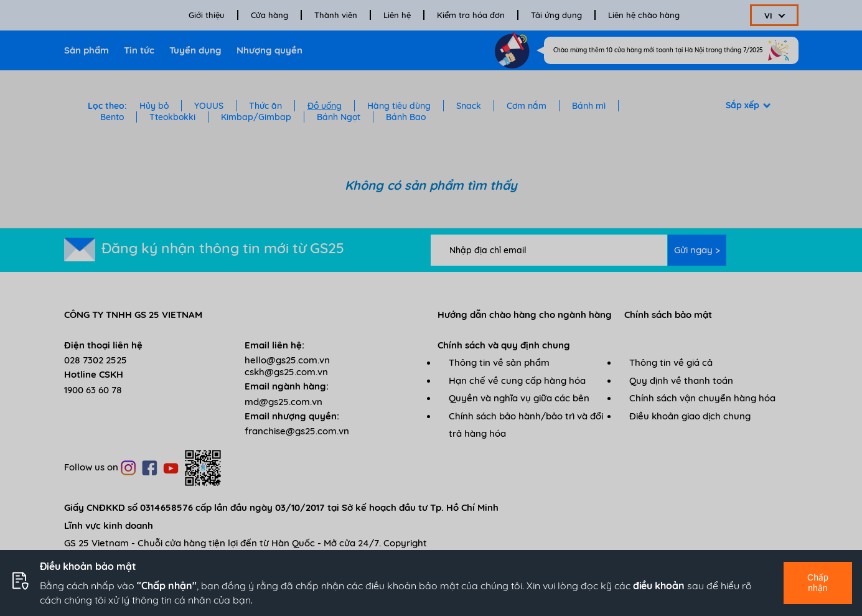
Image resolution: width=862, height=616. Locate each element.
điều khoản (659, 586)
